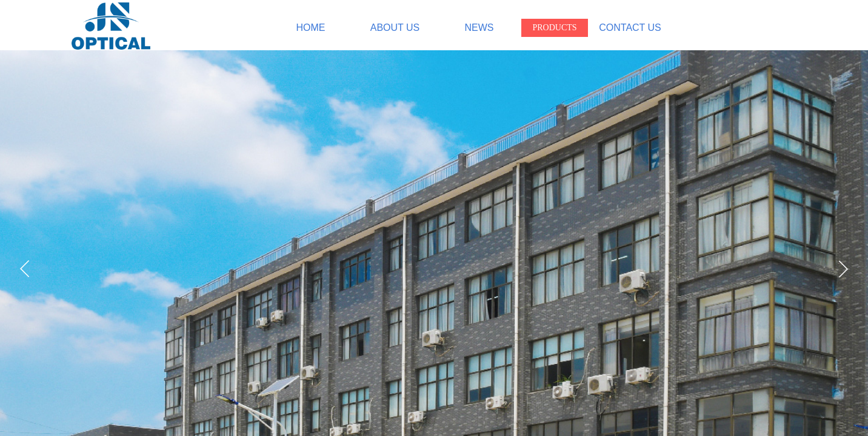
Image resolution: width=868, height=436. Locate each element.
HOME (311, 28)
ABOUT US (395, 28)
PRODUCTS (554, 28)
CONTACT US (630, 28)
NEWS (479, 28)
